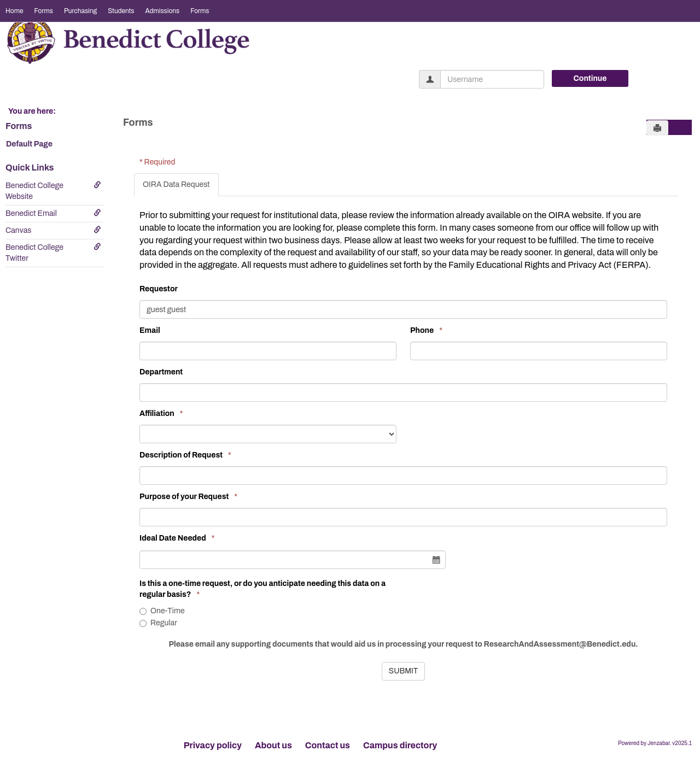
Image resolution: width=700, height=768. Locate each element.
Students (121, 11)
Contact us (328, 745)
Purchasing (80, 11)
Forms (44, 11)
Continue (590, 78)
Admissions (162, 11)
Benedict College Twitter (53, 253)
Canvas (53, 230)
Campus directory (400, 745)
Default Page (29, 144)
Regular (158, 623)
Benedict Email (53, 213)
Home (14, 11)
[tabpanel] (406, 440)
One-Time (162, 611)
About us (273, 745)
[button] (681, 128)
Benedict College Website (53, 191)
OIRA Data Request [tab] (176, 184)
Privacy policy (213, 745)
